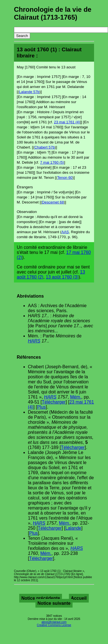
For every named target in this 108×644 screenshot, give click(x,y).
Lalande (73, 528)
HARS (34, 341)
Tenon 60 (65, 178)
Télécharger (54, 402)
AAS (65, 232)
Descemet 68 (53, 202)
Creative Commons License (54, 625)
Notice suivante (54, 603)
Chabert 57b (45, 147)
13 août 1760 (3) (62, 277)
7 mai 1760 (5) (52, 162)
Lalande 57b (29, 92)
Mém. (76, 397)
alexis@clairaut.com (54, 622)
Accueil (79, 598)
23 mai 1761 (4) (67, 122)
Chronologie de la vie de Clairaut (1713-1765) (53, 13)
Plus (41, 407)
